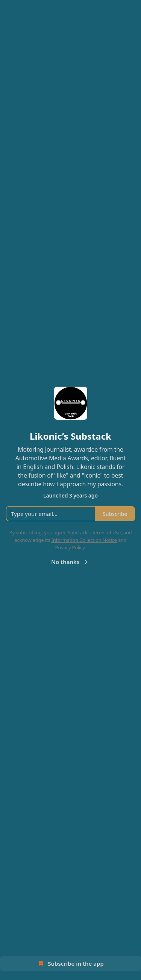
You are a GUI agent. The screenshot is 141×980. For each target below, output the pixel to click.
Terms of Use (106, 532)
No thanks (70, 562)
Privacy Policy (70, 547)
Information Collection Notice (84, 540)
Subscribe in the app (70, 963)
